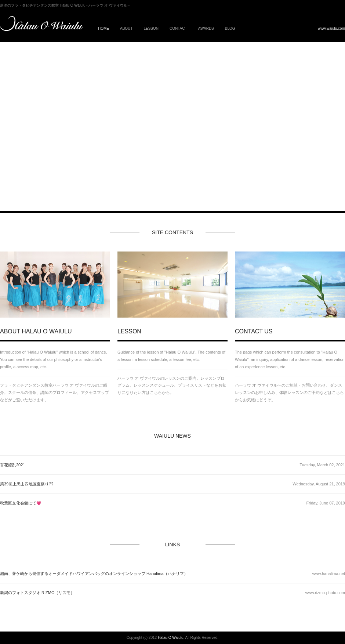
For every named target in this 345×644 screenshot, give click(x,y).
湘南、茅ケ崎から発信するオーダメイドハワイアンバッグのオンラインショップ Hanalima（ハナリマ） (94, 574)
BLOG (230, 28)
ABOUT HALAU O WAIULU (36, 331)
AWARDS (206, 28)
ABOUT (126, 28)
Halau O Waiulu (171, 638)
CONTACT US (254, 331)
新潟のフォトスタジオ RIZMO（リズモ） (37, 593)
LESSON (151, 28)
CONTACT (178, 28)
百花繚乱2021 (12, 465)
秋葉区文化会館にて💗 (21, 503)
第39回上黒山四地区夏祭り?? (27, 484)
